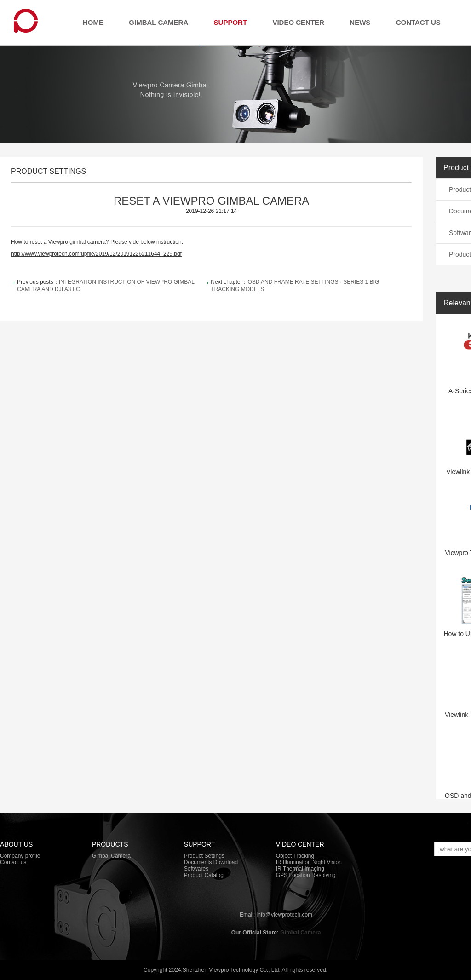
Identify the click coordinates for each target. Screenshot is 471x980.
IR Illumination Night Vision (309, 862)
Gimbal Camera (158, 22)
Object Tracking (295, 856)
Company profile (20, 856)
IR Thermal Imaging (300, 869)
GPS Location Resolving (306, 875)
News (360, 22)
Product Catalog (204, 875)
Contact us (418, 22)
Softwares (196, 869)
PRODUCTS (110, 844)
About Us (16, 844)
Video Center (298, 22)
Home (93, 22)
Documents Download (211, 862)
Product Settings (204, 856)
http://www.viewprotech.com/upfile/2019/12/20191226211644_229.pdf (96, 254)
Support (231, 22)
